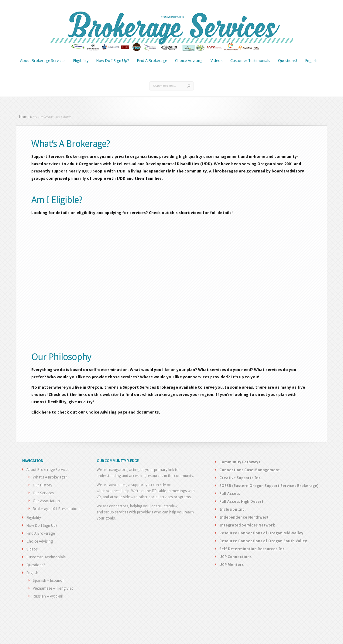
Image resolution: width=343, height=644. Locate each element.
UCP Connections (235, 557)
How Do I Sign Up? (113, 61)
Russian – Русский (48, 596)
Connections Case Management (250, 470)
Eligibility (81, 61)
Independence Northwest (244, 517)
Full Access (230, 494)
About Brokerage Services (43, 61)
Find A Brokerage (152, 61)
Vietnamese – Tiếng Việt (53, 588)
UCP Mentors (232, 565)
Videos (216, 61)
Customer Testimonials (250, 61)
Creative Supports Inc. (240, 478)
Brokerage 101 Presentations (57, 509)
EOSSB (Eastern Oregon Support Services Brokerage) (269, 486)
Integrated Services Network (247, 525)
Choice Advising (189, 61)
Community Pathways (240, 462)
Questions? (288, 61)
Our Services (43, 493)
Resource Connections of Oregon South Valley (263, 541)
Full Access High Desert (241, 502)
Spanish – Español (48, 581)
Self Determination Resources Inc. (252, 549)
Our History (43, 485)
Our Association (46, 501)
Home (24, 117)
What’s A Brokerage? (50, 477)
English (311, 61)
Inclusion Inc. (232, 509)
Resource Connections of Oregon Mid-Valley (261, 533)
